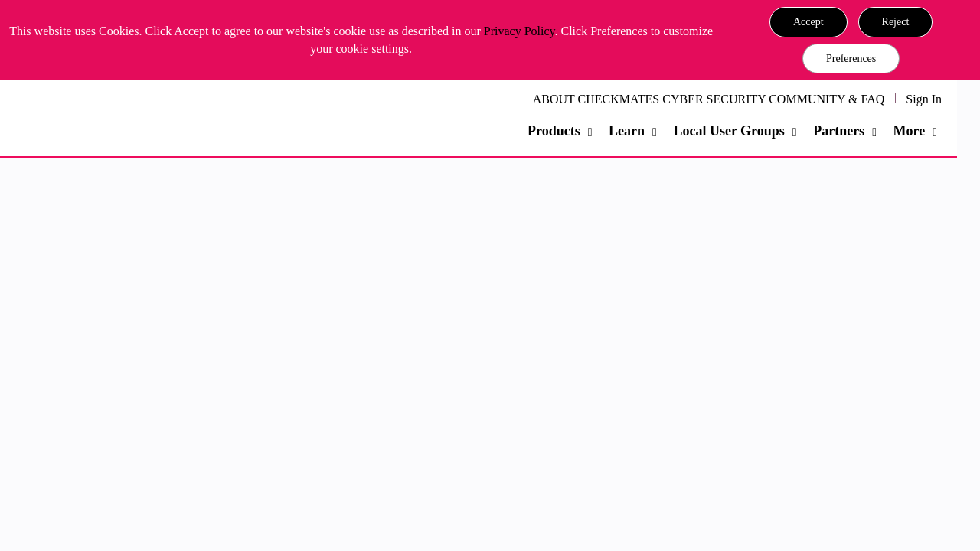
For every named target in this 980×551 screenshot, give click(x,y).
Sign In (924, 99)
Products (554, 131)
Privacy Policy (519, 31)
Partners (839, 131)
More (909, 131)
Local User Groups (728, 131)
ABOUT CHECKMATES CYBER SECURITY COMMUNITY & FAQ (709, 99)
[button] (808, 22)
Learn (627, 131)
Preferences (851, 59)
